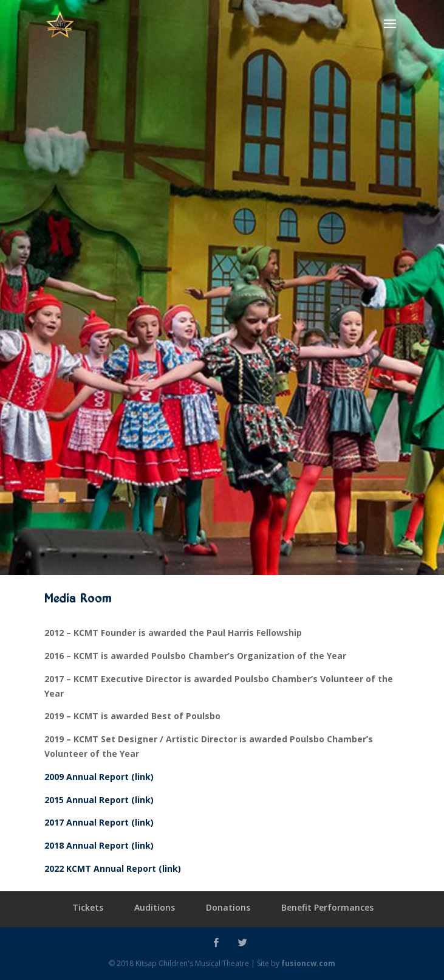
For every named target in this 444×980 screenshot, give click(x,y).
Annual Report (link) (109, 845)
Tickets (88, 907)
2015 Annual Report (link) (99, 800)
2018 (54, 845)
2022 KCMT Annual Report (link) (113, 868)
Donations (228, 907)
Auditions (155, 907)
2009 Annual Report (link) (99, 777)
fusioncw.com (308, 963)
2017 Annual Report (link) (99, 822)
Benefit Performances (327, 907)
